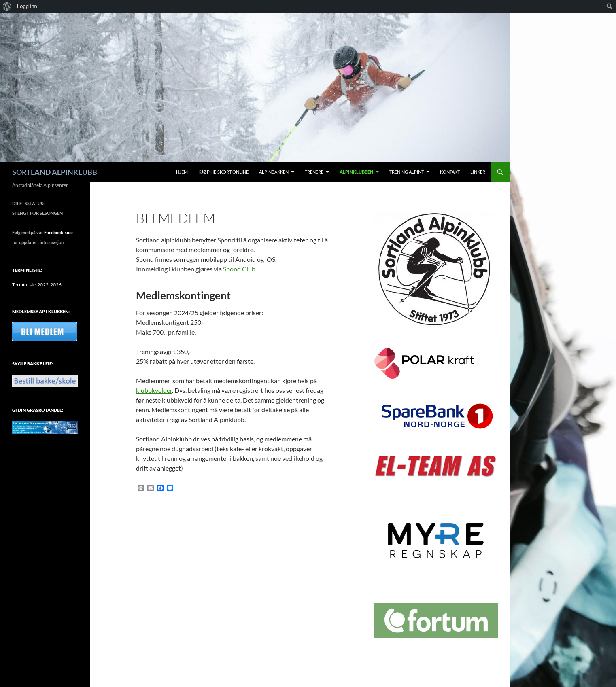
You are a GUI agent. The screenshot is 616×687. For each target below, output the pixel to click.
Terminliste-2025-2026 (37, 285)
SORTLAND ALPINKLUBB (55, 172)
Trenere (314, 172)
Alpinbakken (274, 172)
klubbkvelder (154, 390)
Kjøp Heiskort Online (223, 172)
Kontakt (450, 172)
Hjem (182, 172)
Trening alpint (407, 172)
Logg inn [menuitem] (27, 6)
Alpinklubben (356, 172)
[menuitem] (7, 6)
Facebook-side (58, 232)
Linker (478, 172)
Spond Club (239, 269)
